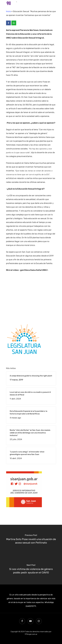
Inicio (8, 11)
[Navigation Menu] (55, 4)
